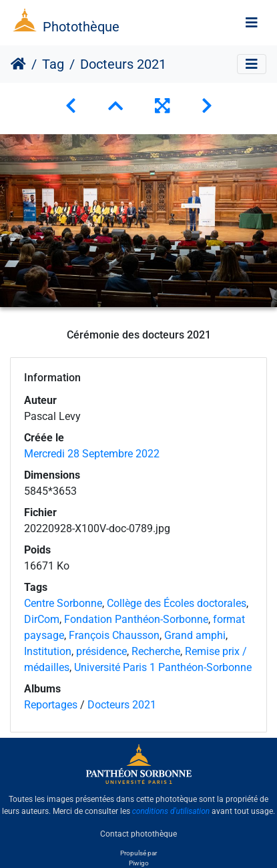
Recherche (156, 651)
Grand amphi (195, 635)
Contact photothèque (138, 834)
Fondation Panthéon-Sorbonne (136, 619)
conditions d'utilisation (171, 811)
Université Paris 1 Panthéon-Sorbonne (163, 667)
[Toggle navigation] (252, 23)
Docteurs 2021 (122, 705)
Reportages (51, 705)
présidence (101, 651)
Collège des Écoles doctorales (177, 603)
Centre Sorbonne (63, 603)
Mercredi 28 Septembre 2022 (92, 454)
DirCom (42, 619)
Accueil (18, 64)
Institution (48, 651)
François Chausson (114, 635)
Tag (53, 64)
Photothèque (81, 27)
